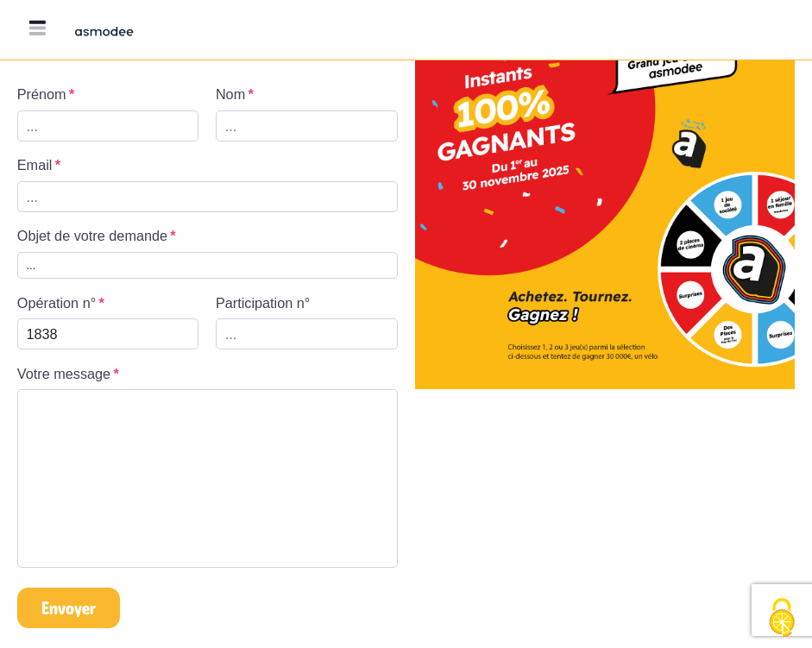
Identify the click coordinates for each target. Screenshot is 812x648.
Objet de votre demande (92, 236)
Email (35, 165)
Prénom (42, 94)
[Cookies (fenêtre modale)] (782, 619)
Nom (230, 94)
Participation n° (263, 303)
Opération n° (57, 303)
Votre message (64, 374)
